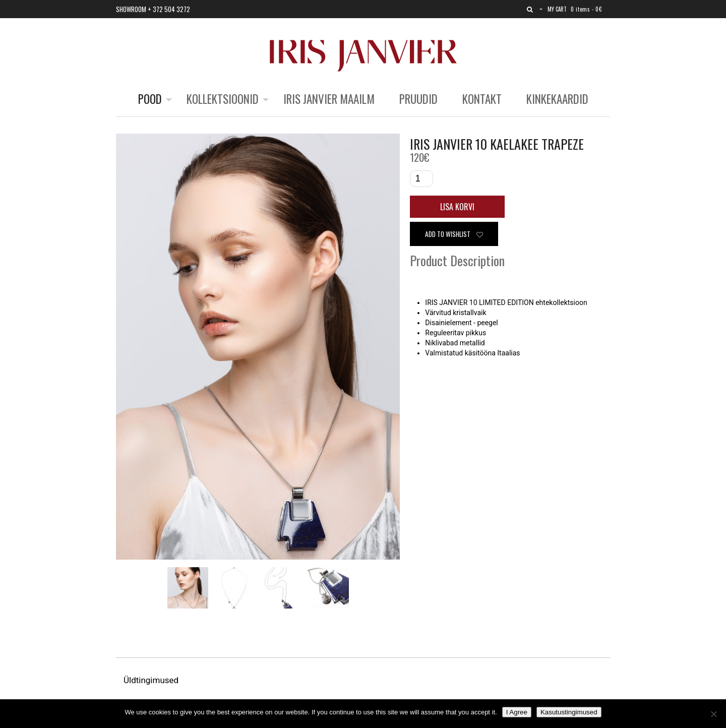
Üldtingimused (152, 680)
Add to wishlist (454, 234)
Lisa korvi (457, 207)
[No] (713, 714)
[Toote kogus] (421, 179)
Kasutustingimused (569, 712)
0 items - (586, 9)
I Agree (517, 712)
